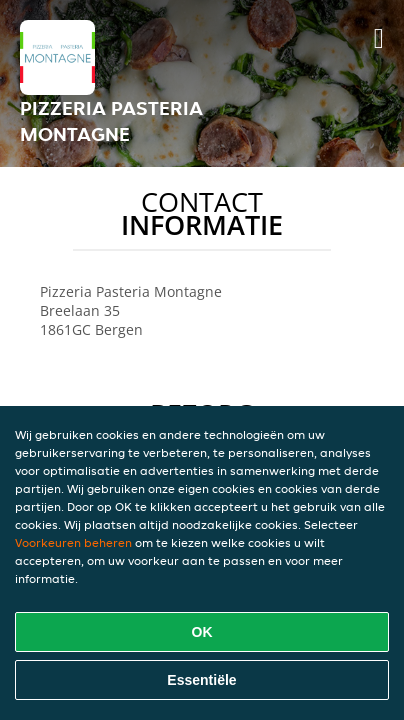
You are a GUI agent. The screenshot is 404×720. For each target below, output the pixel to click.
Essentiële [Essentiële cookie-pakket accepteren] (201, 680)
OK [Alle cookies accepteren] (202, 632)
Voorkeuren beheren (73, 542)
